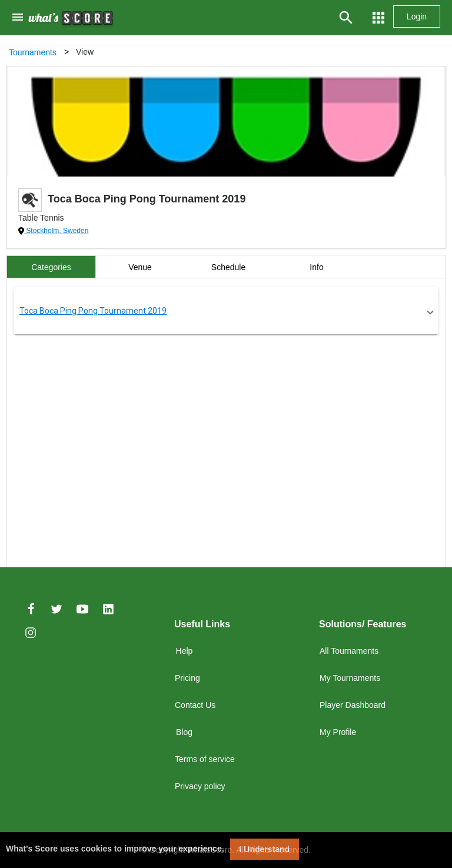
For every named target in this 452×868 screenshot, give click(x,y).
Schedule (228, 267)
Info (316, 267)
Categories (51, 267)
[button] (226, 311)
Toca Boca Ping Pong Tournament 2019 (93, 311)
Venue (140, 267)
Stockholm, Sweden (56, 231)
